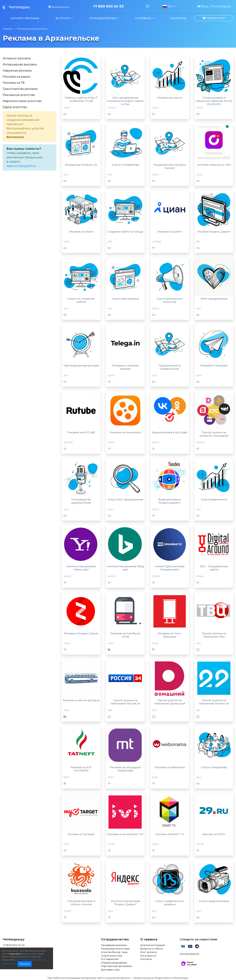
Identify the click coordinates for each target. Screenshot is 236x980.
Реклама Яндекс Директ (214, 232)
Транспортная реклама (20, 89)
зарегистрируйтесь (21, 166)
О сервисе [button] (144, 18)
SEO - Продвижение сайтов (214, 568)
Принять (25, 964)
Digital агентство (15, 107)
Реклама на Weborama (170, 767)
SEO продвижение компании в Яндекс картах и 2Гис (125, 101)
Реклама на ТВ (14, 83)
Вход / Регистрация (214, 6)
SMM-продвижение (214, 299)
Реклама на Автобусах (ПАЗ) (125, 635)
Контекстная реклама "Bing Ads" (125, 568)
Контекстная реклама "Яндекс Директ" (125, 903)
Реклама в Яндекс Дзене (81, 633)
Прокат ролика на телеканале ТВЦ (214, 635)
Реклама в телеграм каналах (125, 367)
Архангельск (59, 7)
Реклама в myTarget (81, 834)
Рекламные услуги (170, 98)
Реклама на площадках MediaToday (125, 769)
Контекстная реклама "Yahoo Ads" (81, 568)
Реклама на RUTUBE (81, 432)
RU (168, 6)
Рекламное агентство (19, 95)
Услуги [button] (63, 18)
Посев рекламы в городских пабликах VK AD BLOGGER (214, 101)
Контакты (178, 18)
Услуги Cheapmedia (214, 767)
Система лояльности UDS (214, 165)
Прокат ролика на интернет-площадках (214, 434)
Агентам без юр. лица (114, 952)
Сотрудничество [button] (103, 18)
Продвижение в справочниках (170, 367)
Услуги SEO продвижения (125, 500)
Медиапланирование (114, 963)
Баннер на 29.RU (214, 834)
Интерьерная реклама (20, 64)
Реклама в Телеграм (214, 366)
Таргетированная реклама (81, 366)
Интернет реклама (17, 58)
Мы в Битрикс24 (189, 954)
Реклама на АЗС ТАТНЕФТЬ (81, 769)
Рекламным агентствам (115, 949)
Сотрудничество (115, 939)
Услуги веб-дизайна (125, 299)
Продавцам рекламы (114, 945)
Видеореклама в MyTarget (170, 432)
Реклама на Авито (81, 232)
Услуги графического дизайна (170, 903)
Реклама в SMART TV (170, 834)
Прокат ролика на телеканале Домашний (170, 702)
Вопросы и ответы (152, 949)
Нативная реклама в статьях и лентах (81, 903)
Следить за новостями (199, 939)
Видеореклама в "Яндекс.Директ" (170, 501)
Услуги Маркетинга (214, 500)
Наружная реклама (17, 71)
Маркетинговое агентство (22, 101)
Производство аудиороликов (81, 501)
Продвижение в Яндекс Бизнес (170, 166)
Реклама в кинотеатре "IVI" (125, 834)
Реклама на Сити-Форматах (170, 635)
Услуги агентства (112, 956)
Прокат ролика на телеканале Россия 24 (125, 702)
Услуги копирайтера (125, 165)
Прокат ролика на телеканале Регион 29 (214, 702)
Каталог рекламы (25, 18)
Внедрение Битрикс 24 (81, 165)
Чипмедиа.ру (14, 939)
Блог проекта (149, 952)
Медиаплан (214, 18)
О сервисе (149, 939)
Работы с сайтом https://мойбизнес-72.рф (81, 99)
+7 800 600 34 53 (108, 6)
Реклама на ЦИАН (170, 232)
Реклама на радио (17, 77)
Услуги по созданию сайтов (81, 300)
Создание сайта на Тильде (125, 232)
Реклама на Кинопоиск (125, 432)
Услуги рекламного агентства (170, 300)
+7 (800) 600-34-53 (14, 945)
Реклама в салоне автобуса (81, 700)
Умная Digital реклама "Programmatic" (170, 568)
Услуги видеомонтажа (214, 901)
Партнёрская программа (116, 966)
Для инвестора (110, 970)
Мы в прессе (148, 956)
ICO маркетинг (110, 959)
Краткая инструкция (153, 945)
